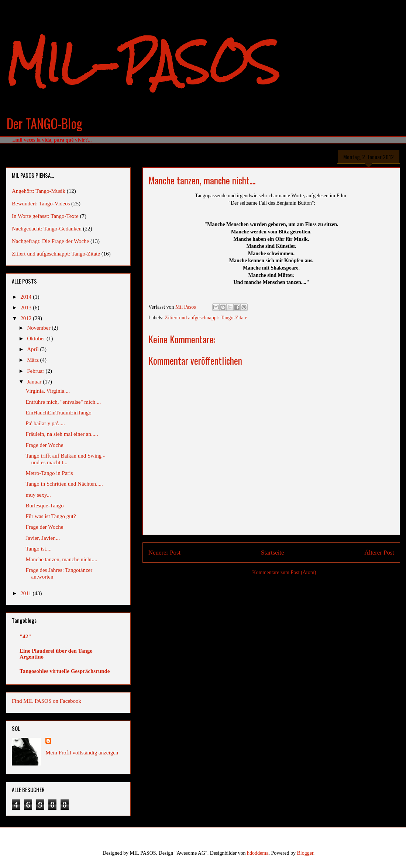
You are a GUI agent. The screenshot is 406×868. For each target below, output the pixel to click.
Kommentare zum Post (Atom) (284, 572)
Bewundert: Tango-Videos (41, 204)
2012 (27, 318)
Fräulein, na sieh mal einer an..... (62, 434)
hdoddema (258, 853)
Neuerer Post (164, 553)
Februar (36, 371)
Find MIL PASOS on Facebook (47, 701)
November (39, 328)
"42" (25, 636)
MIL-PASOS (143, 63)
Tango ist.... (39, 549)
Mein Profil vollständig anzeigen (82, 753)
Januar (35, 382)
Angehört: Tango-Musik (39, 191)
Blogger (305, 853)
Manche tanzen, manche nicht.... (62, 559)
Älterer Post (379, 553)
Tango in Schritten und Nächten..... (64, 484)
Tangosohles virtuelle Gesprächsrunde (65, 671)
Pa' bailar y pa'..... (45, 423)
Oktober (37, 338)
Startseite (272, 553)
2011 (26, 593)
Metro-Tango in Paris (49, 473)
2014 (27, 297)
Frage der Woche (45, 445)
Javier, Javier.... (43, 538)
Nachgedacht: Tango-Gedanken (47, 229)
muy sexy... (38, 495)
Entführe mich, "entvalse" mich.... (63, 402)
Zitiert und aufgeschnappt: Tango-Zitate (206, 318)
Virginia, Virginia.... (48, 391)
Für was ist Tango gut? (51, 516)
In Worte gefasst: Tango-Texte (45, 216)
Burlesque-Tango (45, 506)
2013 (27, 308)
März (33, 360)
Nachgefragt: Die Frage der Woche (50, 241)
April (33, 349)
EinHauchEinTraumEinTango (59, 413)
